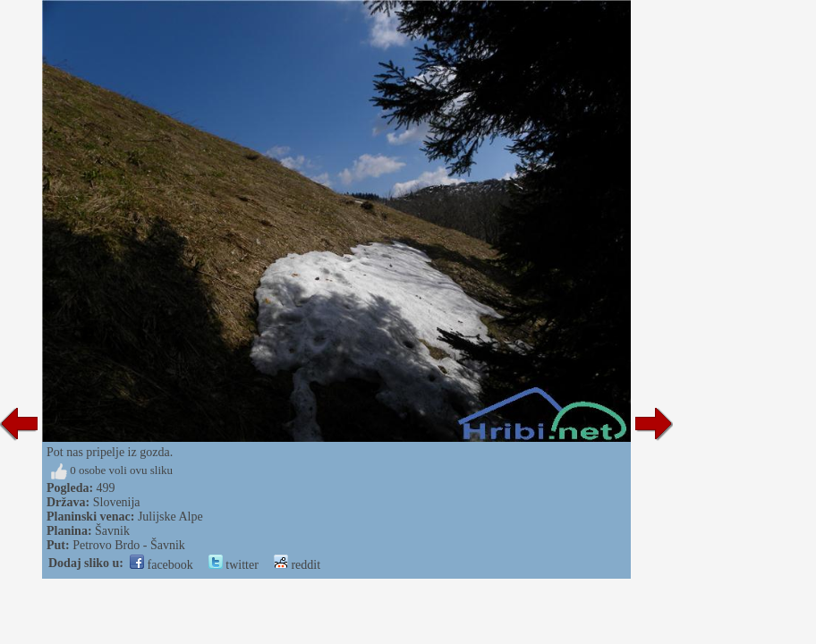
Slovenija (117, 502)
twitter (234, 565)
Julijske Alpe (170, 517)
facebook (161, 565)
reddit (297, 565)
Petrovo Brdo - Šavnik (129, 545)
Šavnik (112, 531)
